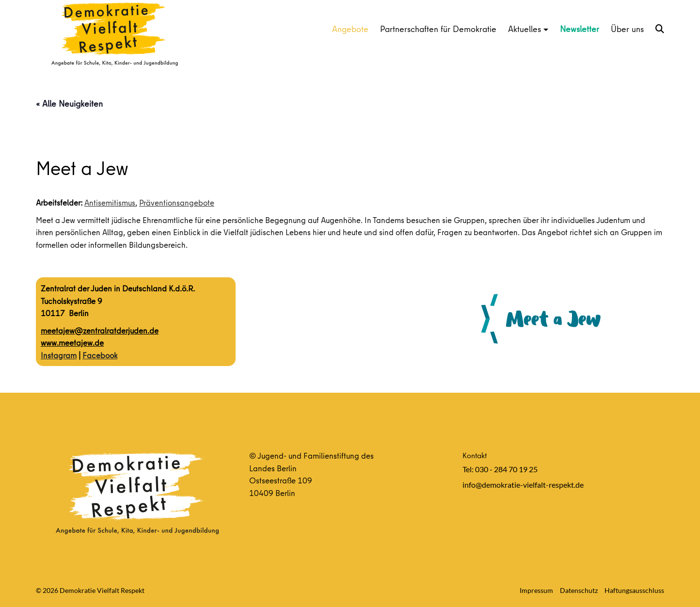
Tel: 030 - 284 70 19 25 (500, 469)
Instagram (59, 355)
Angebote (350, 29)
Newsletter (580, 29)
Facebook (100, 355)
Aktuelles (525, 29)
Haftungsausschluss (634, 590)
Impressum (536, 590)
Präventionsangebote (177, 202)
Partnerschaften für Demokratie (438, 29)
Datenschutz (579, 590)
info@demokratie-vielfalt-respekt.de (523, 485)
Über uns (627, 29)
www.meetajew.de (72, 343)
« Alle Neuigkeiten (69, 104)
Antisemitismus (110, 202)
